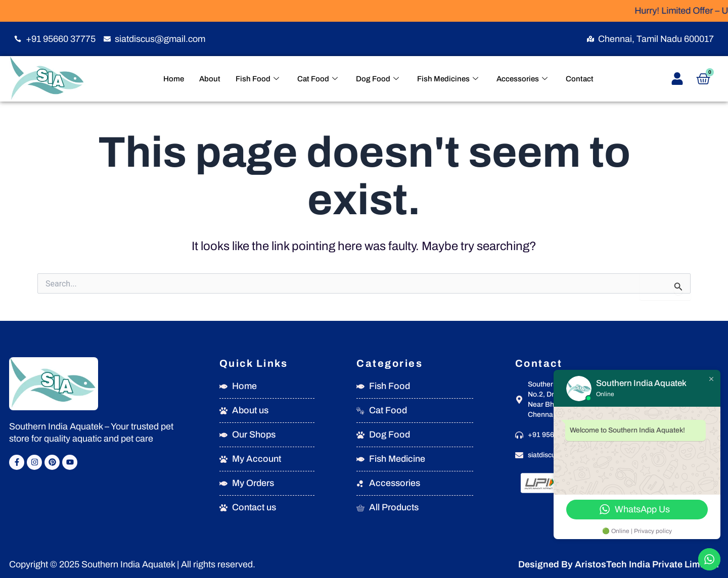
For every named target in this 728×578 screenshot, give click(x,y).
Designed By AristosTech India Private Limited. (619, 564)
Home (174, 79)
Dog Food (377, 79)
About (210, 79)
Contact (580, 79)
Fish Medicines (448, 79)
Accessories (522, 79)
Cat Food (317, 79)
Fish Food (257, 79)
